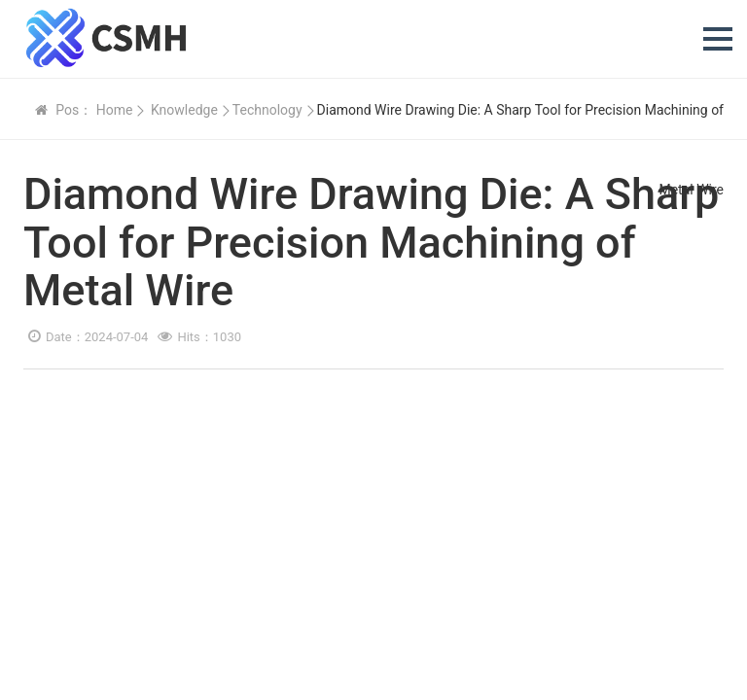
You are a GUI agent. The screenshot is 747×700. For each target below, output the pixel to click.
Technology (267, 110)
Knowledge (184, 110)
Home (115, 110)
